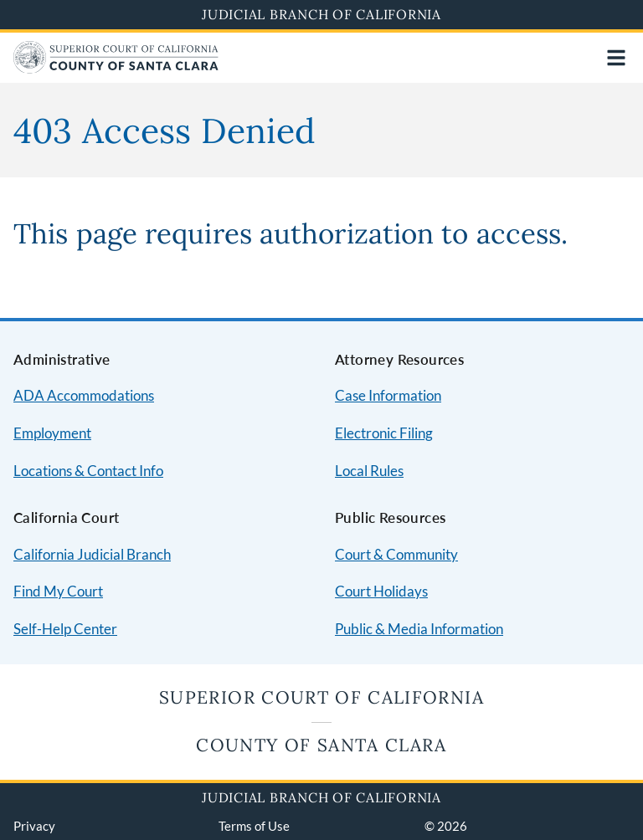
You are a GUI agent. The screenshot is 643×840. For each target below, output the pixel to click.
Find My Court (58, 591)
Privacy (34, 826)
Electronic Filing (384, 433)
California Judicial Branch (92, 554)
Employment (52, 433)
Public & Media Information (419, 629)
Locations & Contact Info (88, 471)
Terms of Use (254, 826)
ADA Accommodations (84, 395)
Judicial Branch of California (321, 14)
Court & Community (396, 554)
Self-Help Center (65, 629)
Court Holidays (381, 591)
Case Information (388, 395)
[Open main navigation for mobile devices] (616, 58)
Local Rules (369, 471)
